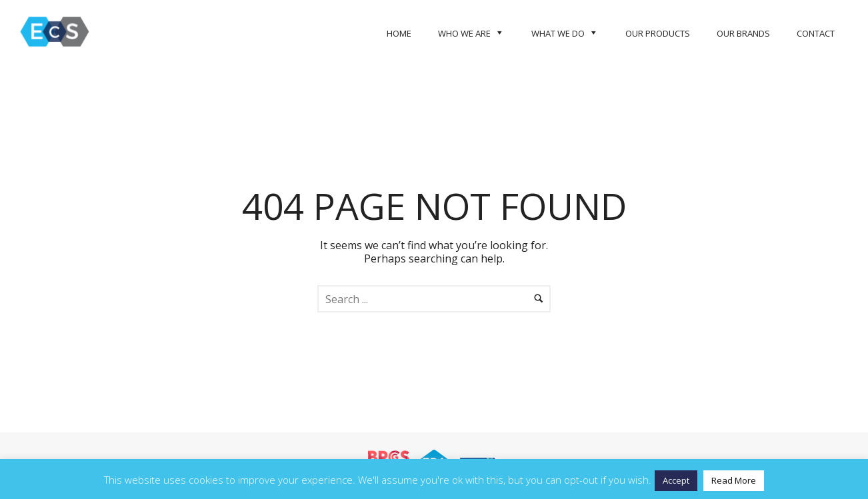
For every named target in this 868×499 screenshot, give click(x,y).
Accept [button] (676, 480)
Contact (816, 33)
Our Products (658, 33)
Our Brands (743, 33)
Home (399, 33)
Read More (734, 480)
